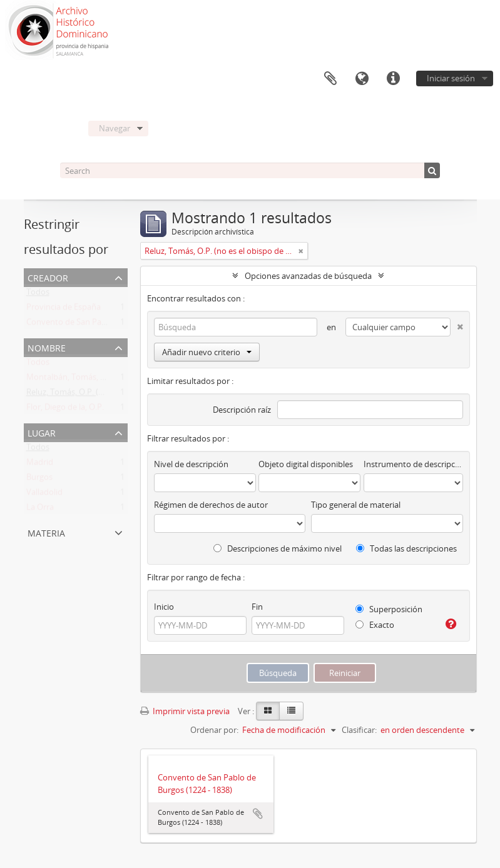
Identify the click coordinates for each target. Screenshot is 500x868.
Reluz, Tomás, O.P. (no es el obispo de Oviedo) (111, 395)
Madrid (40, 465)
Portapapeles (330, 79)
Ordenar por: (214, 730)
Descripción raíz (242, 410)
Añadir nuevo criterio (207, 352)
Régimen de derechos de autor (211, 505)
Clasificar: (359, 730)
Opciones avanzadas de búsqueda (308, 276)
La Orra (40, 510)
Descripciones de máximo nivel (278, 548)
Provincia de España (64, 310)
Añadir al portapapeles (258, 814)
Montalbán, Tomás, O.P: (71, 380)
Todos (38, 295)
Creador (48, 277)
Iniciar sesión (451, 78)
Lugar (42, 432)
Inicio (164, 607)
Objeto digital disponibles (306, 464)
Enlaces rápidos (393, 79)
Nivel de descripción (191, 464)
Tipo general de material (356, 505)
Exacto (375, 625)
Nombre (47, 347)
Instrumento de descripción (413, 464)
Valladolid (44, 495)
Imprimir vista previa (185, 711)
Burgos (39, 480)
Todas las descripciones (406, 548)
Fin (257, 607)
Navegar (115, 128)
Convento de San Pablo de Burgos (89, 325)
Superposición (389, 609)
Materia (46, 532)
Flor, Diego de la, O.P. (65, 410)
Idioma (362, 79)
